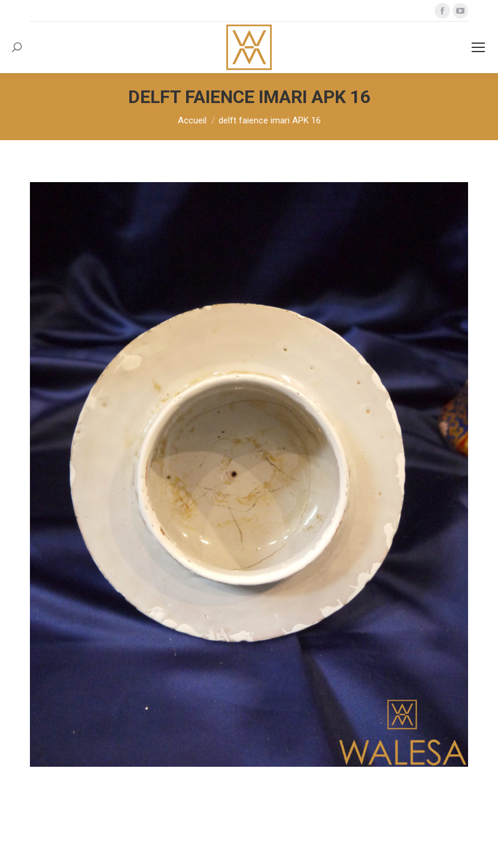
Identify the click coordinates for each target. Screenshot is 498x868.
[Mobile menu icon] (478, 47)
